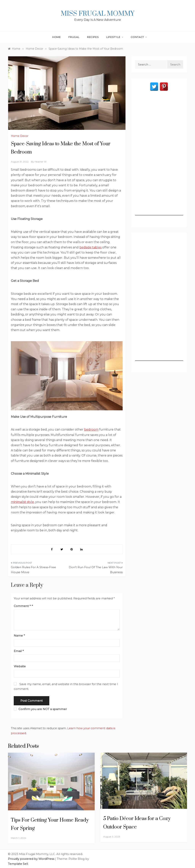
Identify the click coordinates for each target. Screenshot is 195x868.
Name (19, 636)
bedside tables (90, 247)
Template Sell (18, 864)
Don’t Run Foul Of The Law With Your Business (96, 570)
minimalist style (22, 502)
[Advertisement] (159, 158)
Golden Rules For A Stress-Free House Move (33, 570)
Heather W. (41, 162)
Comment (22, 606)
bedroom (91, 430)
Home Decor (20, 136)
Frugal (74, 37)
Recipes (93, 37)
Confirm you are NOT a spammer (40, 709)
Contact (139, 37)
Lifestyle (115, 37)
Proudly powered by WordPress (32, 859)
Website (20, 666)
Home (56, 37)
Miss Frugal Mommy (97, 14)
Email (19, 651)
